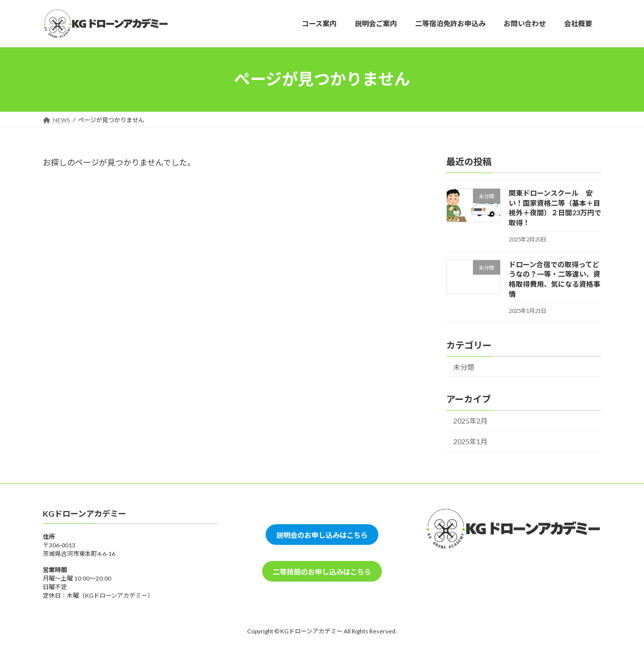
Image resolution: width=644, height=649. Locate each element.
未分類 (464, 367)
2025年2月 (470, 421)
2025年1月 (470, 441)
